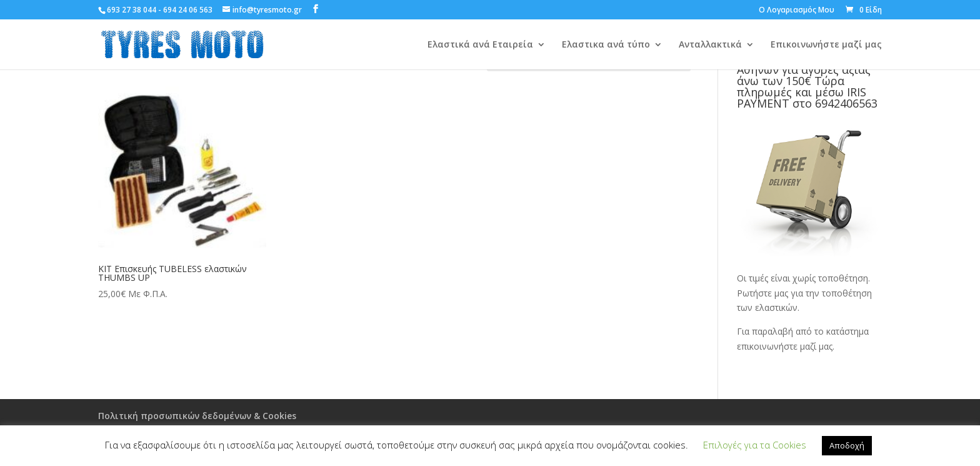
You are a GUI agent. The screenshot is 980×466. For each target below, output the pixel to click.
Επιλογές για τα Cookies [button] (755, 445)
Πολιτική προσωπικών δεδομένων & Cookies (197, 416)
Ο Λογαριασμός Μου (797, 11)
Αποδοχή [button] (847, 445)
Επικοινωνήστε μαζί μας (826, 45)
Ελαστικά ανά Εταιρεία (480, 45)
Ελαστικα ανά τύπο (606, 45)
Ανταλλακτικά (710, 45)
